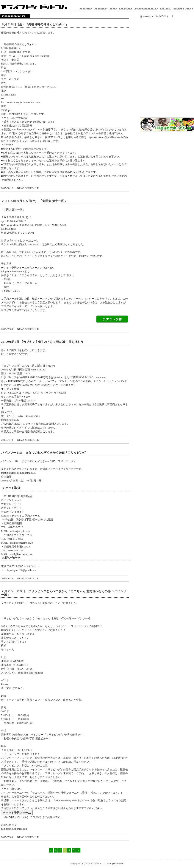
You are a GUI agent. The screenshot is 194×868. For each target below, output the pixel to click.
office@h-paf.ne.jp (20, 531)
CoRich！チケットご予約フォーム (21, 516)
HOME (87, 9)
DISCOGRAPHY (127, 9)
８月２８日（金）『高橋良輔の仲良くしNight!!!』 (35, 24)
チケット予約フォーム (17, 813)
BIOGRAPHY (114, 9)
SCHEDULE (147, 9)
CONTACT (184, 9)
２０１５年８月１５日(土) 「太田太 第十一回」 (34, 201)
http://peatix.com (10, 420)
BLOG (167, 9)
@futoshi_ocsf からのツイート (157, 16)
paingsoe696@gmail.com (23, 570)
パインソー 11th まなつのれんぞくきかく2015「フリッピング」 (45, 453)
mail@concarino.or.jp (22, 543)
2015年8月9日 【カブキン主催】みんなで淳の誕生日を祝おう (42, 342)
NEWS (102, 9)
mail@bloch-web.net (21, 554)
